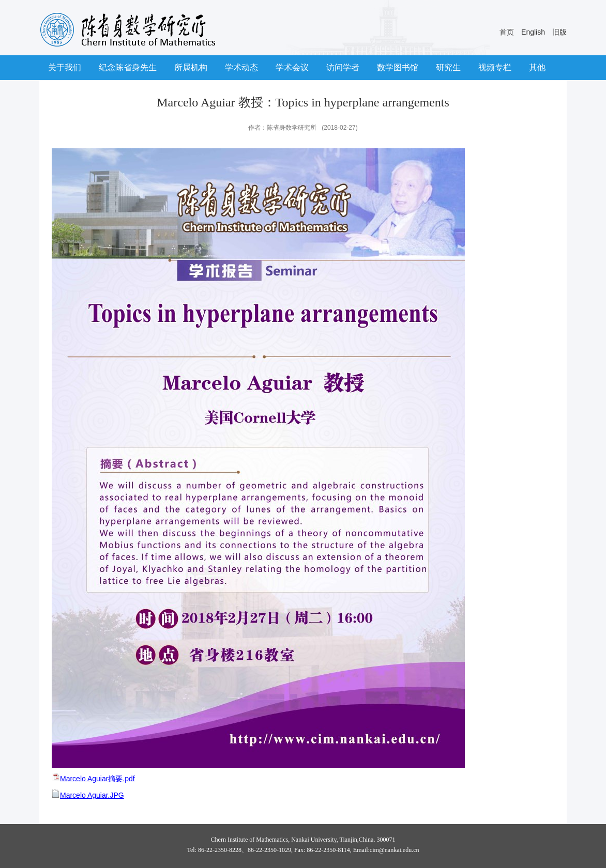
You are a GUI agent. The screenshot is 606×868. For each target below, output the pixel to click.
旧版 (559, 32)
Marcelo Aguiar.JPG (92, 795)
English (533, 32)
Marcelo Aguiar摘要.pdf (97, 779)
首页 (507, 32)
